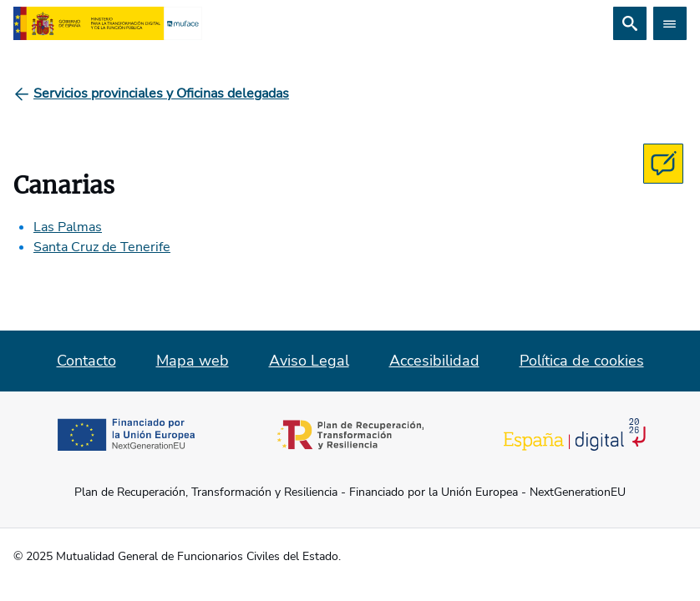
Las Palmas (68, 227)
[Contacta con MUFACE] (663, 164)
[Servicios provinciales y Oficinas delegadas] (161, 93)
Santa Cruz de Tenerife (102, 247)
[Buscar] (630, 23)
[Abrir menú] (670, 23)
